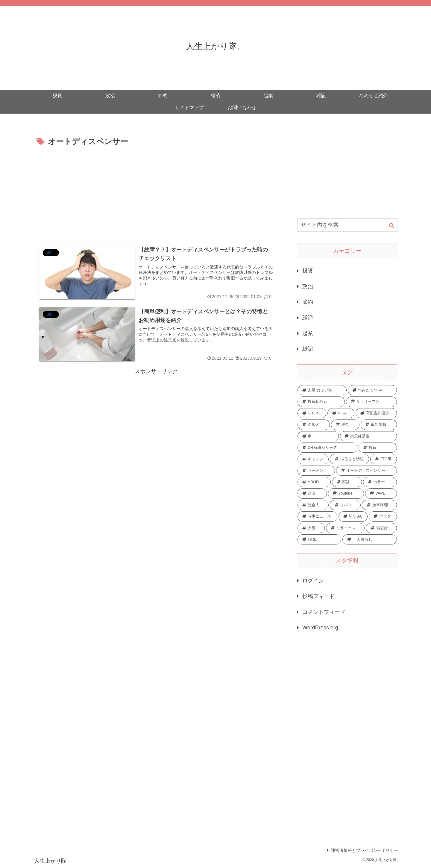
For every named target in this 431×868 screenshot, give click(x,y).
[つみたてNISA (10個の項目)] (372, 390)
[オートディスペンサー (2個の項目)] (366, 471)
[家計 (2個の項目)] (347, 482)
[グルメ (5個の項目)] (314, 425)
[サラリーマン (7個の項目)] (372, 402)
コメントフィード (324, 612)
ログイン (313, 581)
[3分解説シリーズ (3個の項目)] (327, 448)
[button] (392, 226)
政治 (308, 286)
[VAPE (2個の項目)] (381, 493)
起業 (308, 333)
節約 (308, 302)
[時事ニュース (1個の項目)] (317, 516)
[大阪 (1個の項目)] (311, 528)
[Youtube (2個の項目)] (346, 493)
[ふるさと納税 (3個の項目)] (349, 459)
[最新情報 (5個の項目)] (379, 425)
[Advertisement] (156, 193)
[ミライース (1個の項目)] (345, 528)
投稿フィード (318, 596)
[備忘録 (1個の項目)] (381, 528)
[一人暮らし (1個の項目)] (370, 539)
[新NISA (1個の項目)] (353, 516)
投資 (308, 271)
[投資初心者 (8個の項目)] (321, 402)
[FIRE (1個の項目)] (319, 539)
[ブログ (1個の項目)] (383, 516)
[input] (347, 225)
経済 (308, 318)
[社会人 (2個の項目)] (313, 505)
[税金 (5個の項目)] (345, 425)
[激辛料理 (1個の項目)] (379, 505)
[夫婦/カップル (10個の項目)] (322, 390)
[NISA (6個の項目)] (341, 413)
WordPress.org (320, 628)
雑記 (308, 349)
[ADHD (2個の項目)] (314, 482)
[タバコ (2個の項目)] (345, 505)
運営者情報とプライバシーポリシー (363, 850)
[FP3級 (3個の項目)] (384, 459)
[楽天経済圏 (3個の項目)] (368, 436)
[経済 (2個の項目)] (312, 493)
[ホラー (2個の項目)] (380, 482)
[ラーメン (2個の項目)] (316, 471)
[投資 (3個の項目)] (378, 448)
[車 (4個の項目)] (318, 436)
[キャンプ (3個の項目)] (313, 459)
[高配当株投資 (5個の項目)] (376, 413)
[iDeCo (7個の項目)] (312, 413)
